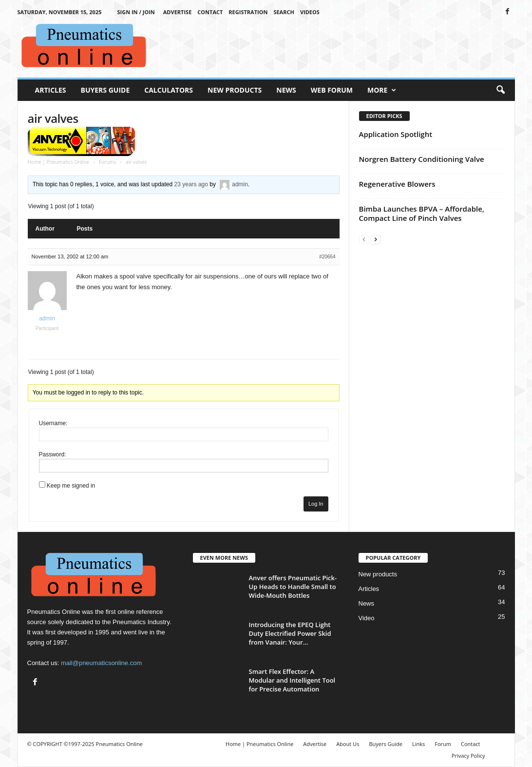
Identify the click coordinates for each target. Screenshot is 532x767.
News (286, 90)
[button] (500, 90)
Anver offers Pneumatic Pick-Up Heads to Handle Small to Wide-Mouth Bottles (293, 587)
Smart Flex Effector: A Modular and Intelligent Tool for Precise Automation (292, 680)
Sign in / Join (136, 12)
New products (378, 574)
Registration (248, 12)
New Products (235, 90)
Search (284, 12)
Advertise (178, 12)
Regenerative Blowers (397, 184)
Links (418, 744)
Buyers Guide (105, 90)
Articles (51, 90)
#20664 (327, 257)
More (382, 90)
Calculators (169, 90)
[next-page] (376, 239)
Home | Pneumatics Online (59, 162)
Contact (210, 12)
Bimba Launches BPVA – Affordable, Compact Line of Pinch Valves (422, 213)
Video (367, 618)
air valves (53, 118)
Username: (53, 423)
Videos (310, 12)
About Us (348, 744)
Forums (107, 162)
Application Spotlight (396, 134)
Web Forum (332, 90)
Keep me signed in (71, 486)
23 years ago (191, 184)
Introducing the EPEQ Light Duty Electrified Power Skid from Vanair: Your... (290, 633)
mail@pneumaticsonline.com (101, 663)
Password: (53, 454)
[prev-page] (364, 239)
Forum (443, 744)
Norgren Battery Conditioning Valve (422, 159)
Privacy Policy (468, 756)
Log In (316, 504)
